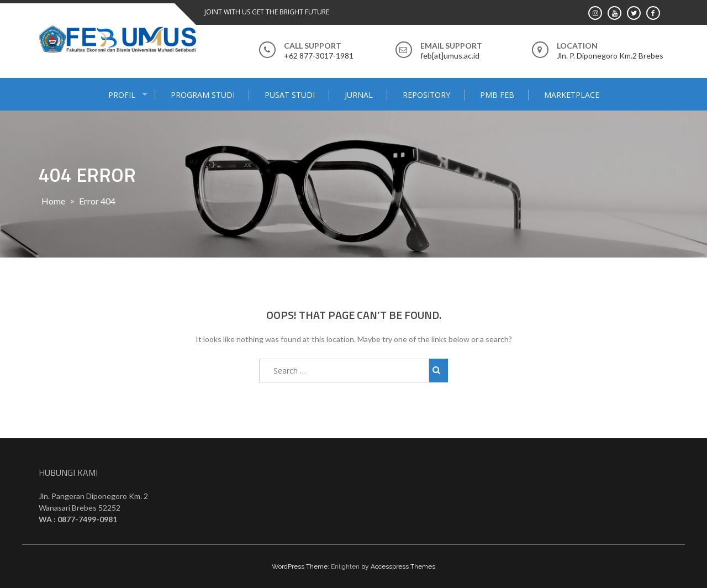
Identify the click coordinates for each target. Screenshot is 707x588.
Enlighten (345, 566)
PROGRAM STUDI (203, 95)
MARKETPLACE (572, 95)
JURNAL (359, 95)
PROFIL (122, 95)
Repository (426, 95)
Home (53, 201)
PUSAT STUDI (290, 95)
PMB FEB (497, 95)
